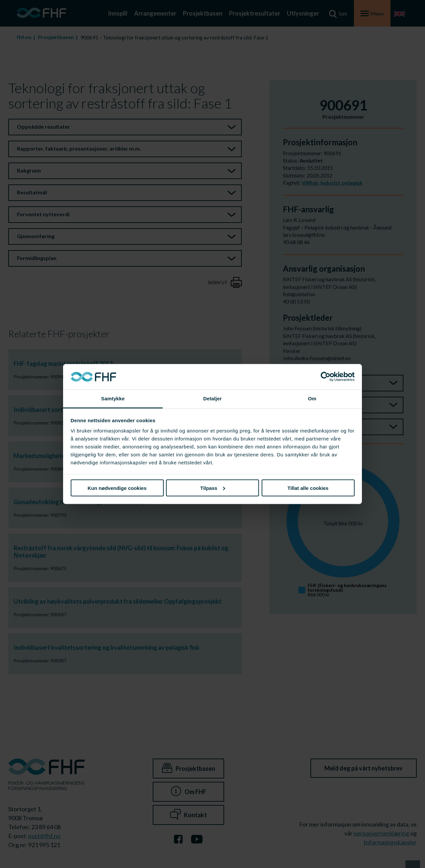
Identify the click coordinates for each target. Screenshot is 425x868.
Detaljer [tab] (212, 399)
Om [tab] (312, 399)
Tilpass (213, 488)
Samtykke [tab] (113, 399)
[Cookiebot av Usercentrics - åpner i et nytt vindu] (326, 377)
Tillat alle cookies (308, 488)
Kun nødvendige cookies (117, 488)
